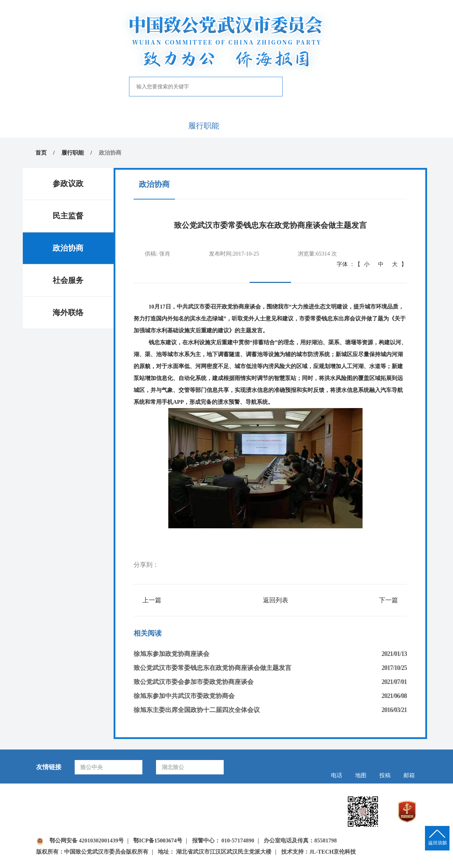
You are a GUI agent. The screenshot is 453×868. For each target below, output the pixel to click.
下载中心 (385, 126)
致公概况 (113, 126)
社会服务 (68, 280)
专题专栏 (295, 126)
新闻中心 (158, 126)
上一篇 (152, 600)
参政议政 (68, 184)
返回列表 (276, 600)
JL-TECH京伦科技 (333, 852)
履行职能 (204, 126)
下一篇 (388, 600)
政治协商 (68, 248)
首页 (68, 126)
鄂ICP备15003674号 (158, 840)
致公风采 (340, 126)
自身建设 (249, 126)
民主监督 (68, 216)
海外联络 (68, 313)
